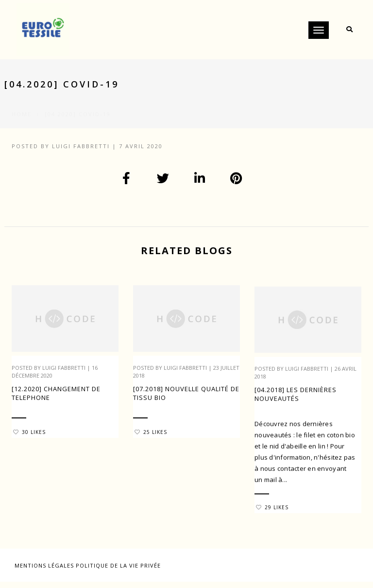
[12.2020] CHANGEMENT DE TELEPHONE (56, 393)
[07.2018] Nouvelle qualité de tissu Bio (186, 393)
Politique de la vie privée (118, 565)
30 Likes (29, 432)
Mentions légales (45, 565)
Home (22, 103)
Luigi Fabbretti (81, 146)
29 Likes (272, 512)
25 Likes (151, 432)
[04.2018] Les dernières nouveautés (296, 399)
